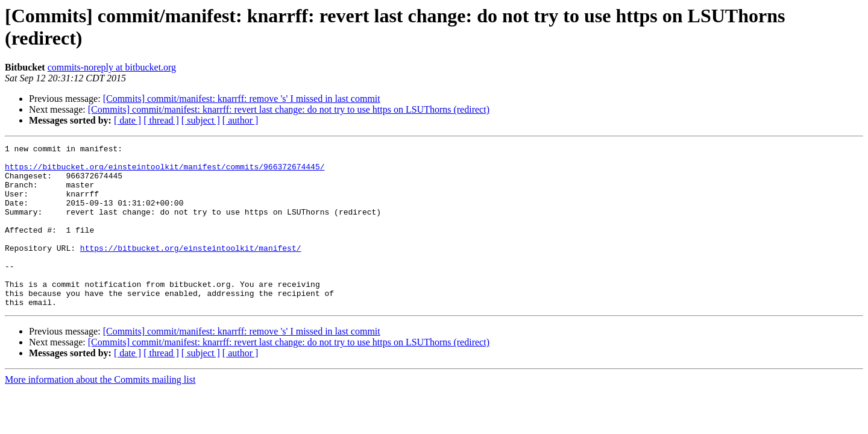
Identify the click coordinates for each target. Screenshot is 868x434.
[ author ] (241, 120)
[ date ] (127, 120)
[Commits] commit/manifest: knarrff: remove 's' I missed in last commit (242, 99)
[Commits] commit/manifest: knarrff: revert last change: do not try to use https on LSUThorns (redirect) (289, 109)
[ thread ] (161, 120)
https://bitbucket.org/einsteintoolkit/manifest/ (191, 269)
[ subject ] (201, 120)
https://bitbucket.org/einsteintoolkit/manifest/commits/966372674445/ (165, 172)
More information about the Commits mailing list (100, 412)
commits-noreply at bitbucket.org (112, 67)
